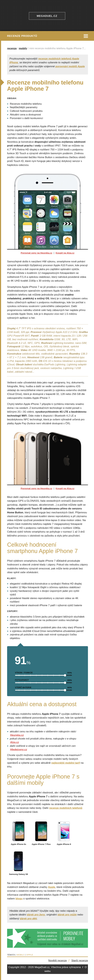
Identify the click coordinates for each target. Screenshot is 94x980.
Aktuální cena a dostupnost (25, 115)
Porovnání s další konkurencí (26, 118)
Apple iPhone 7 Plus (41, 843)
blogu (19, 899)
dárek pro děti (28, 919)
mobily (23, 48)
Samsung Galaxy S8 (18, 873)
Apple (52, 887)
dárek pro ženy (36, 915)
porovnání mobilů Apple (70, 66)
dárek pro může (67, 915)
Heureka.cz (17, 735)
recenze (12, 48)
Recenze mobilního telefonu (26, 104)
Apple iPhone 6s (18, 843)
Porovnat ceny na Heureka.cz (36, 253)
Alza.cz (15, 742)
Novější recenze (58, 961)
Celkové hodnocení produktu (26, 111)
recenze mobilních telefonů (66, 808)
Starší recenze (80, 961)
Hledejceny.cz (19, 750)
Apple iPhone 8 (64, 843)
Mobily (21, 955)
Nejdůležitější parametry (24, 107)
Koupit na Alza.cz (65, 253)
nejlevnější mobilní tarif (66, 763)
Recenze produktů (22, 36)
